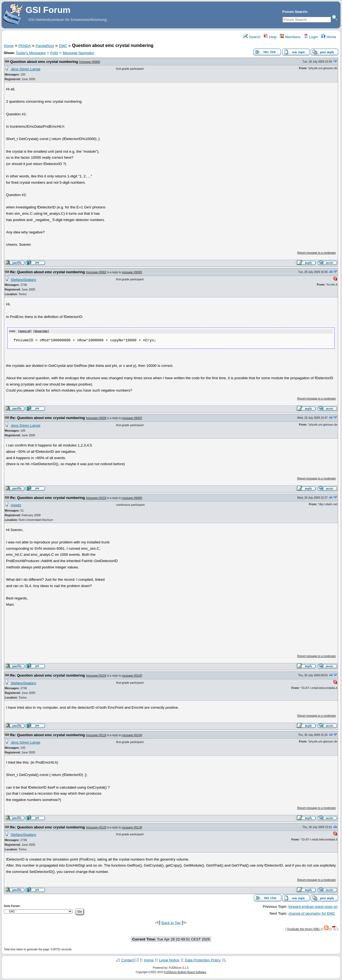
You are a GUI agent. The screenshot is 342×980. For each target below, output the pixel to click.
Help (270, 37)
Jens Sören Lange (26, 69)
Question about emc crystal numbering (44, 62)
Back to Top (171, 922)
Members (290, 37)
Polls (54, 53)
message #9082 (96, 272)
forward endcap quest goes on (313, 907)
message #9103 (96, 498)
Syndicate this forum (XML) (304, 929)
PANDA (25, 46)
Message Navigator (78, 53)
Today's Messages (31, 53)
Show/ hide (41, 331)
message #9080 (90, 62)
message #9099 (96, 418)
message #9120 (96, 827)
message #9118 (96, 735)
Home (329, 37)
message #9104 (96, 675)
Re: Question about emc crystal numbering (48, 272)
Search (252, 37)
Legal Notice (169, 960)
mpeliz (16, 505)
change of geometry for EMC (312, 913)
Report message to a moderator (317, 253)
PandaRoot (45, 46)
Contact (128, 960)
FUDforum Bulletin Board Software (185, 972)
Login (311, 37)
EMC (63, 46)
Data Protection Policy (203, 960)
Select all (25, 331)
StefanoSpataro (23, 280)
